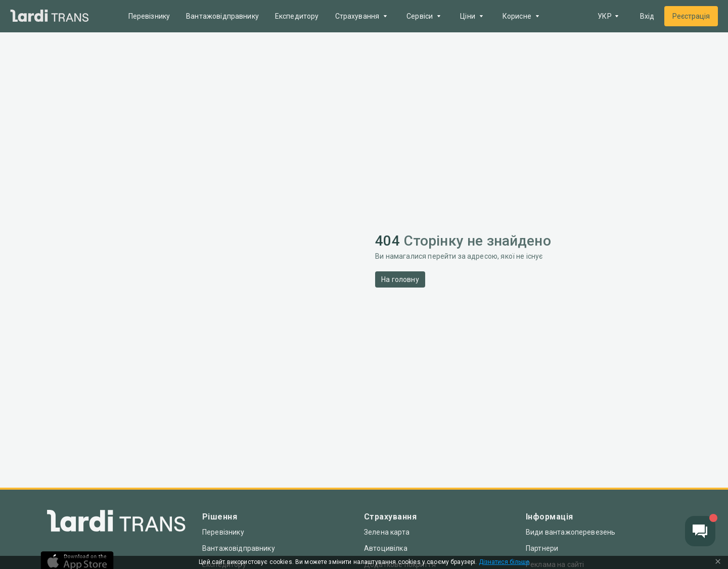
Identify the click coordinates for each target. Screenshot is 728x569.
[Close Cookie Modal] (718, 562)
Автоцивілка (386, 548)
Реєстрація (691, 16)
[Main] (50, 16)
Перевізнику (149, 16)
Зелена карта (387, 532)
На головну (400, 279)
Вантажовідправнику (222, 16)
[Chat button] (700, 531)
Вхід (647, 16)
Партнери (542, 548)
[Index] (116, 523)
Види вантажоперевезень (571, 532)
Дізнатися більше (504, 562)
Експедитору (297, 16)
